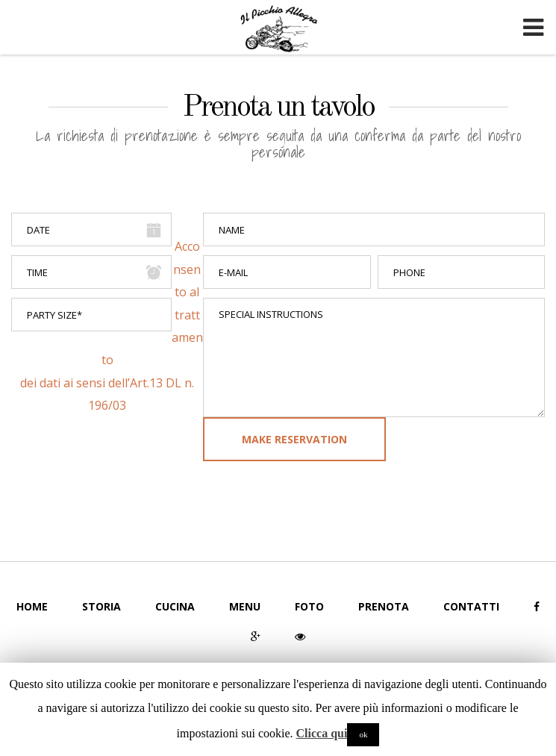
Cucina (175, 606)
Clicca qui (322, 733)
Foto (309, 606)
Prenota (384, 606)
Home (32, 606)
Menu (245, 606)
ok (363, 734)
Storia (101, 606)
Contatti (471, 606)
